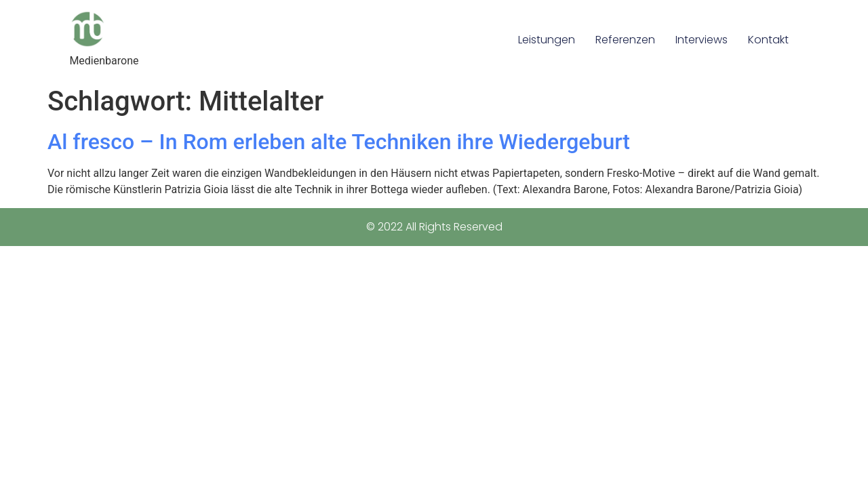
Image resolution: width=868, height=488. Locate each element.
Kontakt (768, 40)
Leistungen (547, 40)
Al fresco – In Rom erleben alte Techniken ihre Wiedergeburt (339, 142)
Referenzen (625, 40)
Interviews (702, 40)
